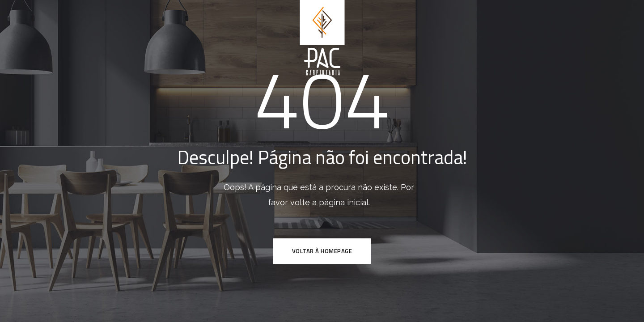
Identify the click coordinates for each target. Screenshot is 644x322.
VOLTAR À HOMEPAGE (322, 251)
